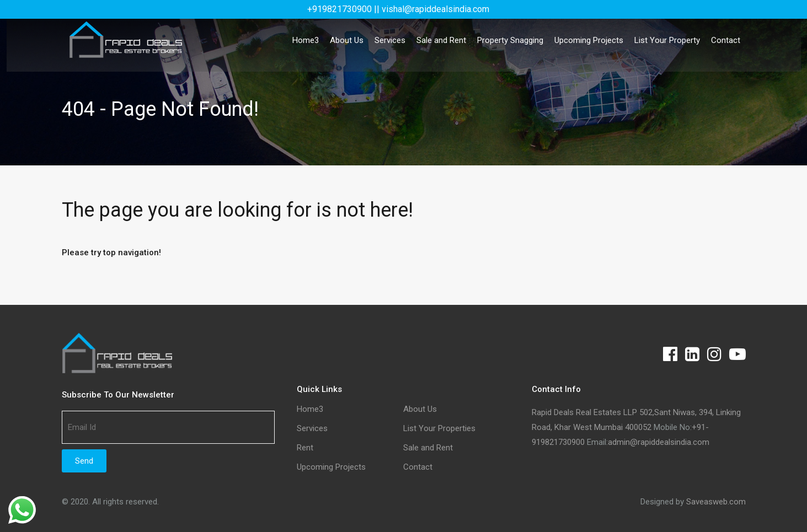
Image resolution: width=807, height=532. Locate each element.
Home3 (306, 40)
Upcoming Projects (589, 40)
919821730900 (558, 442)
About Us (347, 40)
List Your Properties (439, 429)
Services (390, 40)
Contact (726, 40)
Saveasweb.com (716, 502)
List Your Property (667, 40)
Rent (305, 448)
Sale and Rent (441, 40)
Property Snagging (510, 40)
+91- (700, 427)
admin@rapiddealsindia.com (659, 442)
